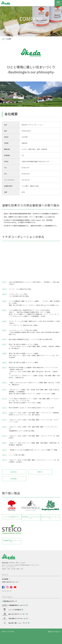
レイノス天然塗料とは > (12, 517)
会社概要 (5, 579)
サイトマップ (7, 591)
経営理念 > (14, 472)
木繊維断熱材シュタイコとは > (12, 541)
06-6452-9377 (26, 168)
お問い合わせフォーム (10, 582)
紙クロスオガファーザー (17, 614)
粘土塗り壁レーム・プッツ (18, 623)
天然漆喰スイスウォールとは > (31, 517)
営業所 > (40, 472)
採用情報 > (14, 479)
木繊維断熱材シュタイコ (17, 605)
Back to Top (53, 632)
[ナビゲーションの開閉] (58, 3)
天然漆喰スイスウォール (17, 618)
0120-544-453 (26, 180)
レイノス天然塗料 (15, 610)
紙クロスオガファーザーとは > (50, 517)
